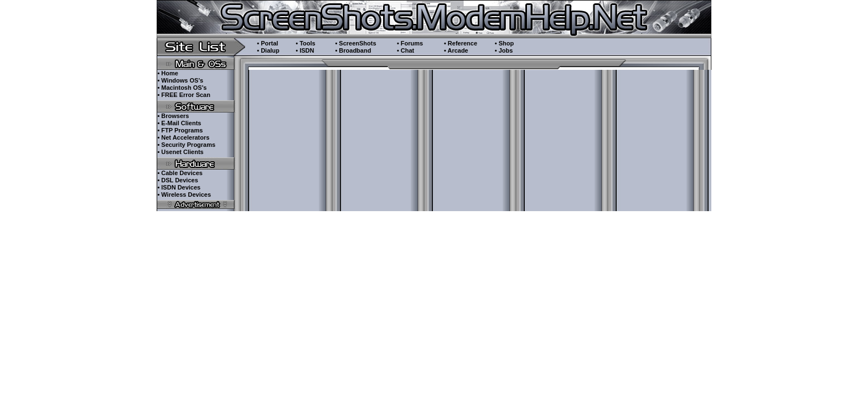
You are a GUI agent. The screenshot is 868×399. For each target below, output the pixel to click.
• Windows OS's (180, 80)
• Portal (267, 43)
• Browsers (173, 116)
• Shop (504, 43)
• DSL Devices (177, 180)
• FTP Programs (180, 130)
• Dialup (268, 50)
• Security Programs (186, 145)
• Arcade (456, 50)
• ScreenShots (355, 43)
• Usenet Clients (180, 152)
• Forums (410, 43)
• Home (167, 73)
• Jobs (504, 50)
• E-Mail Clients (179, 123)
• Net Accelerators (183, 137)
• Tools (305, 43)
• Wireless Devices (184, 195)
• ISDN (305, 50)
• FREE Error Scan (184, 95)
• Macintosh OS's (182, 88)
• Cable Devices (180, 173)
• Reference (461, 43)
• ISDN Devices (179, 187)
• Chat (405, 50)
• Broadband (353, 50)
